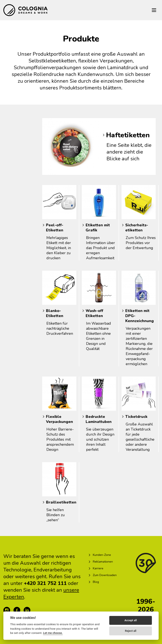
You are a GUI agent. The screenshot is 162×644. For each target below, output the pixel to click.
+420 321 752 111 (45, 583)
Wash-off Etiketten (94, 313)
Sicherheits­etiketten (137, 228)
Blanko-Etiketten (55, 313)
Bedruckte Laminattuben (99, 419)
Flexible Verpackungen (59, 419)
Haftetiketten (128, 135)
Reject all (131, 631)
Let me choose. (53, 633)
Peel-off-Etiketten (55, 228)
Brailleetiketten (61, 502)
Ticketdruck (136, 417)
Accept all (131, 620)
